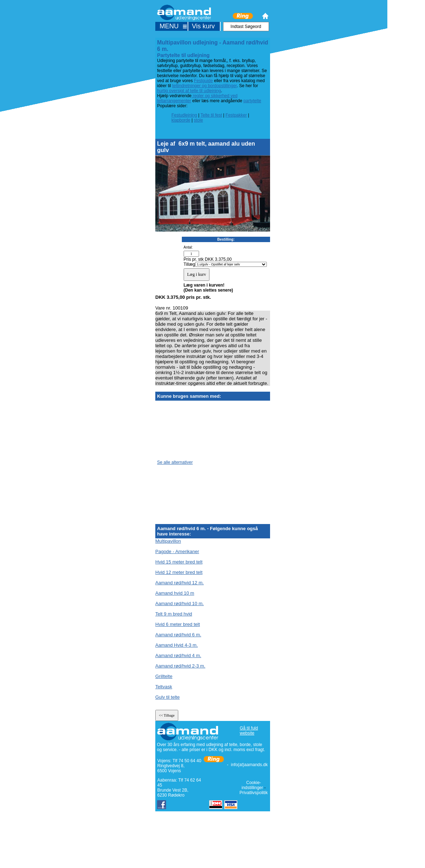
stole (199, 120)
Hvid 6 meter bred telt (178, 624)
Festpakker (236, 115)
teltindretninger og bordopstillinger (204, 86)
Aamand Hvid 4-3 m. (177, 645)
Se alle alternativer (175, 462)
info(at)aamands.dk (249, 765)
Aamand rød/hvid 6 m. (178, 635)
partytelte (252, 101)
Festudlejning (184, 115)
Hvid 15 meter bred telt (179, 562)
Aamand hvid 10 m (175, 593)
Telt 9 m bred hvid (174, 614)
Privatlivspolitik (254, 793)
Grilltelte (164, 676)
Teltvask (164, 687)
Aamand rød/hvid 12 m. (180, 583)
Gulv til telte (167, 697)
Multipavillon (168, 541)
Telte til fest (211, 115)
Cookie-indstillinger (252, 785)
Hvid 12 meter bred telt (179, 572)
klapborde (181, 120)
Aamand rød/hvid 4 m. (178, 655)
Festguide (204, 81)
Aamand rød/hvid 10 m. (180, 603)
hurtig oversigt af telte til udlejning (189, 91)
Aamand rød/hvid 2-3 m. (180, 666)
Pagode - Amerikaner (177, 551)
